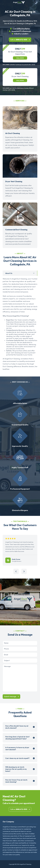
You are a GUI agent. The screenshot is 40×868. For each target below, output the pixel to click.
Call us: (19, 40)
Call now (20, 58)
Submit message (10, 696)
